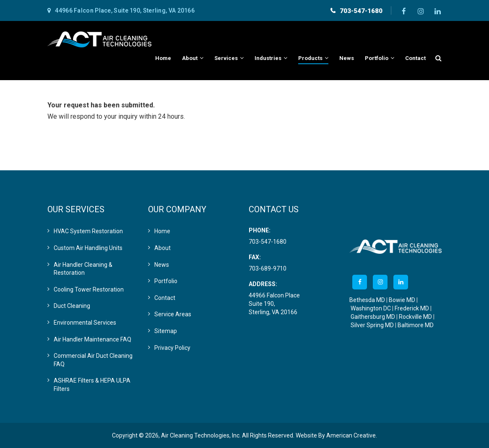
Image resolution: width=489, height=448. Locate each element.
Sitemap (166, 331)
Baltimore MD (416, 325)
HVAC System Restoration (88, 231)
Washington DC (371, 308)
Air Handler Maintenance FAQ (92, 339)
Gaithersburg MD (373, 317)
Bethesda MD (367, 300)
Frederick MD (412, 308)
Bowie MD (402, 300)
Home (162, 231)
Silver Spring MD (372, 325)
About (163, 248)
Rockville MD (415, 317)
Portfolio (166, 281)
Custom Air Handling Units (88, 248)
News (162, 265)
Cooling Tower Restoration (89, 289)
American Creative (351, 435)
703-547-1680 (361, 11)
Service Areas (173, 314)
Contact (165, 298)
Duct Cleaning (72, 306)
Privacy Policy (172, 348)
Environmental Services (85, 323)
